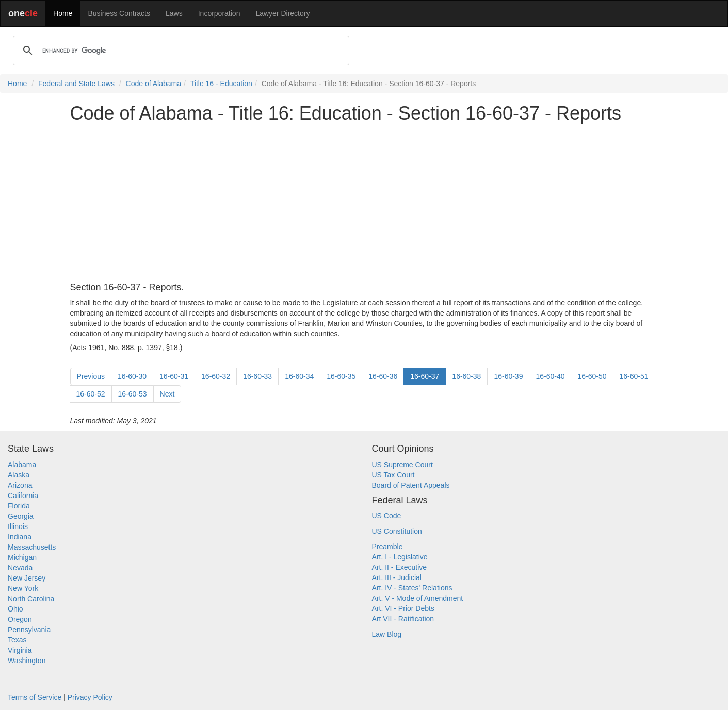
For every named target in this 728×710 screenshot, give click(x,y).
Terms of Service (35, 697)
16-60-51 (634, 376)
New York (23, 588)
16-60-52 (91, 394)
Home (63, 13)
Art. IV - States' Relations (412, 588)
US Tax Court (393, 475)
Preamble (387, 547)
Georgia (21, 516)
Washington (27, 661)
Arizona (20, 485)
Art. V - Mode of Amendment (418, 598)
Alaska (19, 475)
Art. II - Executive (400, 567)
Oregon (20, 619)
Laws (174, 13)
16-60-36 (383, 376)
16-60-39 (508, 376)
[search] (180, 51)
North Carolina (31, 599)
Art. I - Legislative (400, 557)
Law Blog (387, 634)
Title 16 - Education (221, 84)
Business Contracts (119, 13)
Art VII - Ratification (403, 619)
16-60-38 (466, 376)
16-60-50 (592, 376)
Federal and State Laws (76, 84)
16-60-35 (341, 376)
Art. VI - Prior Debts (403, 608)
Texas (17, 640)
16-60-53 (133, 394)
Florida (19, 506)
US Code (387, 516)
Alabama (22, 465)
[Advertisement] (364, 203)
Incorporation (219, 13)
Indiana (20, 537)
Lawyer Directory (282, 13)
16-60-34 (299, 376)
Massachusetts (32, 547)
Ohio (15, 609)
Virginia (20, 650)
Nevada (20, 568)
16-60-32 (216, 376)
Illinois (18, 526)
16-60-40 (550, 376)
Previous (91, 376)
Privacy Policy (90, 697)
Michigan (22, 557)
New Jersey (27, 578)
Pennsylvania (29, 630)
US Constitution (397, 531)
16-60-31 (174, 376)
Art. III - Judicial (397, 577)
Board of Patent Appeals (411, 485)
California (23, 496)
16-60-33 (257, 376)
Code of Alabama (153, 84)
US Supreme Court (402, 465)
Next (167, 394)
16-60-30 (132, 376)
